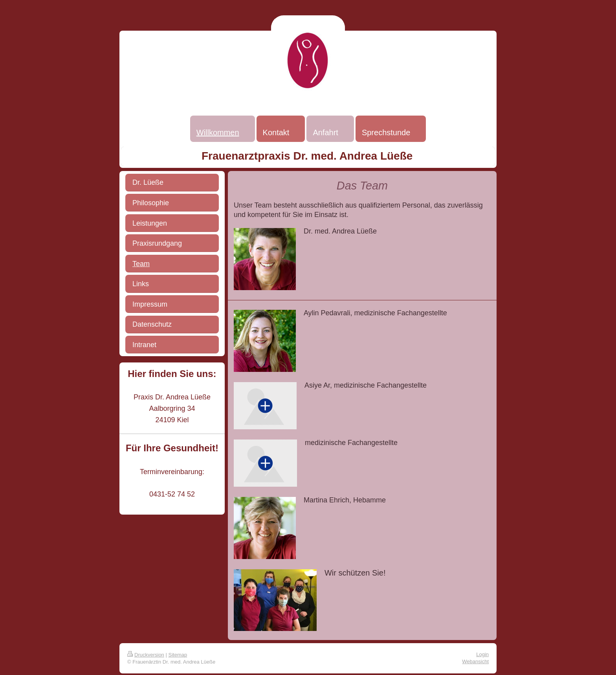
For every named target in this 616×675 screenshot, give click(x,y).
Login (482, 654)
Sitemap (178, 655)
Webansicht (475, 661)
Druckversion (146, 655)
